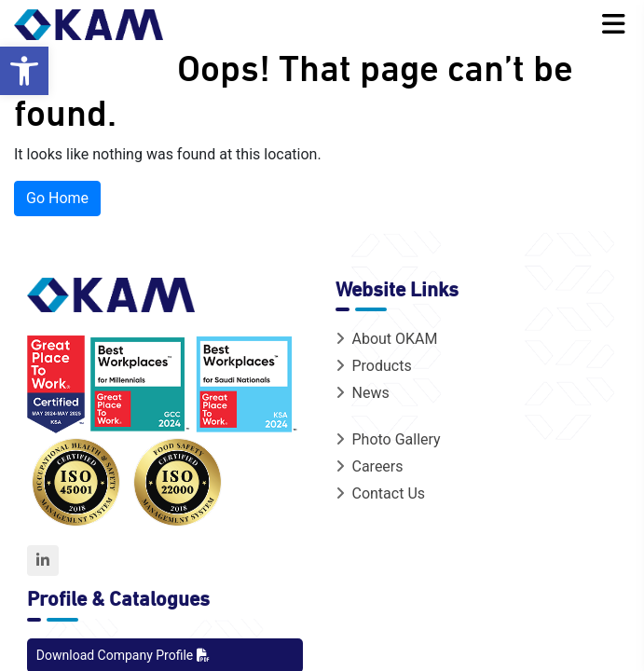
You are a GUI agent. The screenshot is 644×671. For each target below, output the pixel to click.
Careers (369, 466)
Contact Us (380, 493)
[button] (24, 71)
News (362, 393)
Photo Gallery (388, 439)
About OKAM (386, 339)
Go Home (57, 198)
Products (373, 366)
